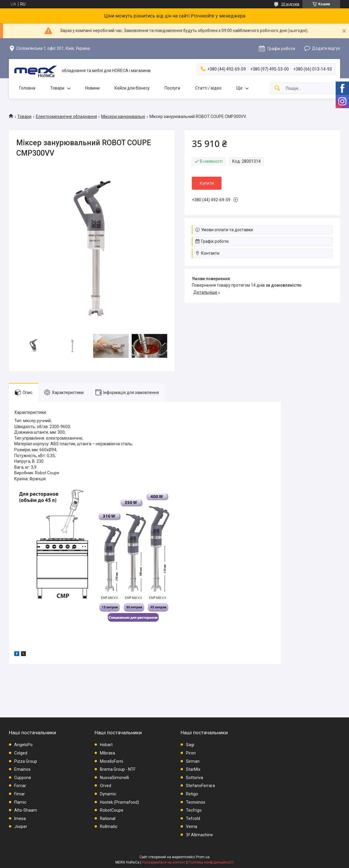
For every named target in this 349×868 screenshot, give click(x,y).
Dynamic (108, 794)
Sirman (193, 761)
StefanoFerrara (200, 786)
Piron (191, 753)
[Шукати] (277, 88)
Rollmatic (109, 826)
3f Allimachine (199, 835)
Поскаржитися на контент (164, 862)
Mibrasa (107, 753)
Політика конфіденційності (211, 862)
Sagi (190, 745)
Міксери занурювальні (123, 117)
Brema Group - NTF (118, 769)
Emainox (22, 769)
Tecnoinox (196, 802)
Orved (106, 786)
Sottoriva (195, 778)
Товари (57, 88)
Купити (207, 183)
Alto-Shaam (26, 810)
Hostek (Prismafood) (119, 802)
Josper (21, 826)
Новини (92, 88)
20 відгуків (290, 4)
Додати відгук (326, 48)
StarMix (193, 769)
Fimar (20, 794)
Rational (108, 818)
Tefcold (193, 818)
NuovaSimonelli (114, 778)
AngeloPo (23, 745)
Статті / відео (208, 88)
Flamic (20, 802)
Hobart (106, 745)
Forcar (20, 786)
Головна (27, 88)
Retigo (192, 794)
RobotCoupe (112, 810)
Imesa (20, 818)
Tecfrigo (194, 810)
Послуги (172, 88)
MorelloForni (111, 761)
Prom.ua (203, 857)
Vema (192, 826)
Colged (21, 753)
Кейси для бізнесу (132, 88)
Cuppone (23, 778)
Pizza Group (26, 761)
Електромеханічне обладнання (66, 117)
